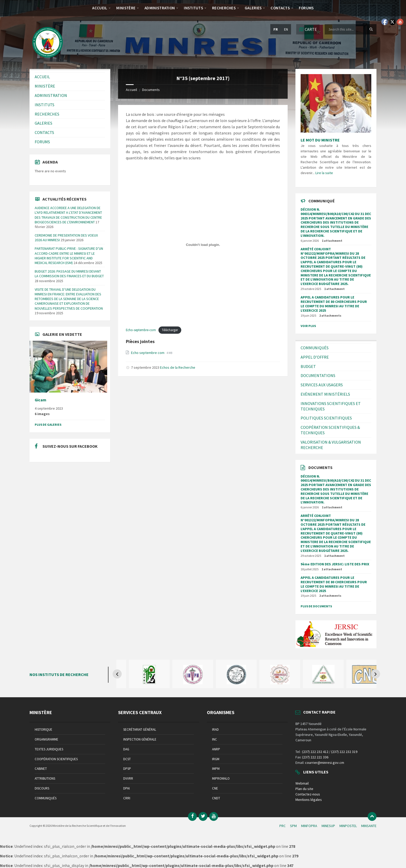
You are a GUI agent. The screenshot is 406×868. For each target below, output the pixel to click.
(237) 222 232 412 (315, 752)
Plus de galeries (48, 425)
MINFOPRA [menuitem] (309, 826)
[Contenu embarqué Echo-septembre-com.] (203, 245)
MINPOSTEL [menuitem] (348, 826)
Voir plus (308, 326)
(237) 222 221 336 (315, 757)
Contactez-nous (308, 794)
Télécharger (170, 330)
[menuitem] (100, 8)
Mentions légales (309, 800)
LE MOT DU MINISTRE (320, 140)
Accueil (131, 90)
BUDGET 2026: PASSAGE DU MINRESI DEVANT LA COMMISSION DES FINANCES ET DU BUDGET (69, 274)
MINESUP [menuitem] (328, 826)
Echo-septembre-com (141, 330)
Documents (151, 90)
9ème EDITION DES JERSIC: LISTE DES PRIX (335, 564)
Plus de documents (316, 606)
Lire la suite (324, 173)
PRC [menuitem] (282, 826)
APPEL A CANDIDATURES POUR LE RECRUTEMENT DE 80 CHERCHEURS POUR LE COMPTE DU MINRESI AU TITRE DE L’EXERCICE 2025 (334, 304)
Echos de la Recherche (178, 367)
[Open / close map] (308, 29)
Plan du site (304, 789)
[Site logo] (48, 59)
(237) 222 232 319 (344, 752)
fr (276, 29)
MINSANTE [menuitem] (369, 826)
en (286, 29)
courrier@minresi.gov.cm (325, 763)
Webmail (302, 783)
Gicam (41, 400)
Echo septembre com (148, 353)
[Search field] (351, 29)
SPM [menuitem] (293, 826)
